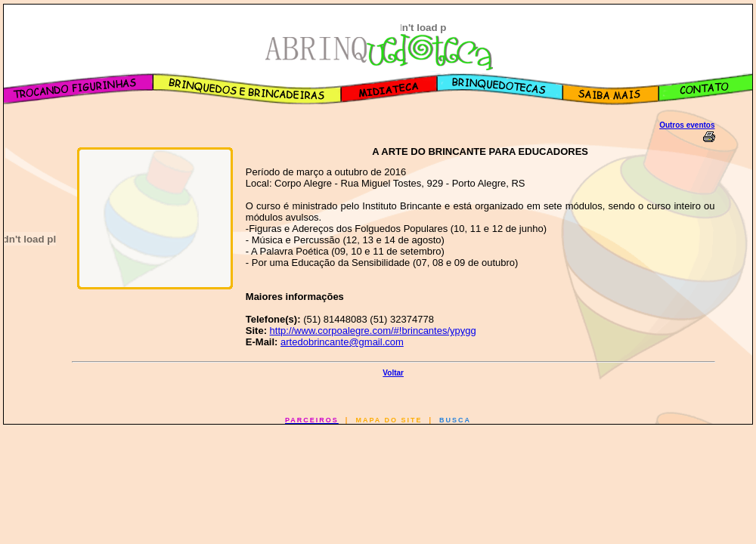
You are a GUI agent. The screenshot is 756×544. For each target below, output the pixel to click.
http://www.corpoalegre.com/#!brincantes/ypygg (373, 331)
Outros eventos (687, 125)
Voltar (393, 373)
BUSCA (455, 420)
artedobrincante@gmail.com (342, 342)
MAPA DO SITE (389, 420)
